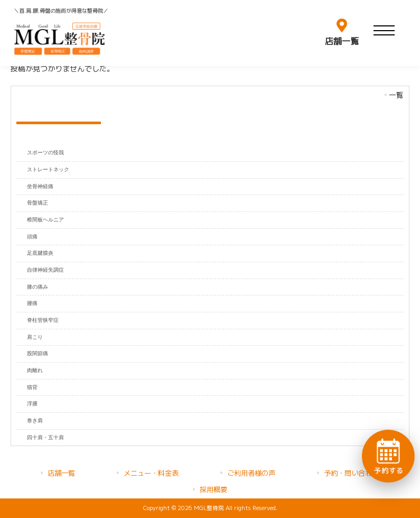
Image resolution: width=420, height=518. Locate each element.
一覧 (396, 95)
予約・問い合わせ (351, 473)
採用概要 (213, 489)
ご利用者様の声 (251, 473)
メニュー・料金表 (151, 473)
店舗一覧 (61, 473)
